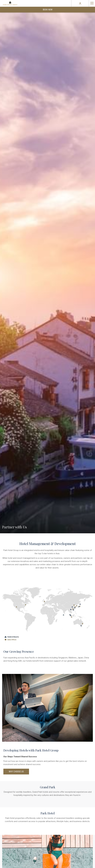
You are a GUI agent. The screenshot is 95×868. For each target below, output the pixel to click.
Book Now (48, 10)
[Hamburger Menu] (92, 3)
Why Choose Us (16, 772)
